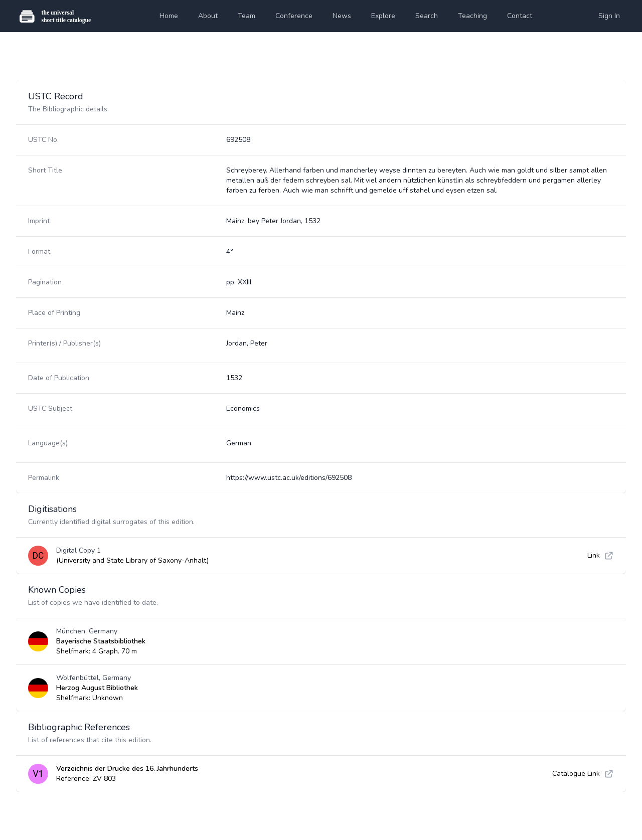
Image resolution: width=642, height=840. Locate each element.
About (208, 16)
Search (427, 16)
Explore (383, 16)
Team (247, 16)
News (342, 16)
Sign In (609, 16)
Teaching (472, 16)
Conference (294, 16)
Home (169, 16)
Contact (520, 16)
